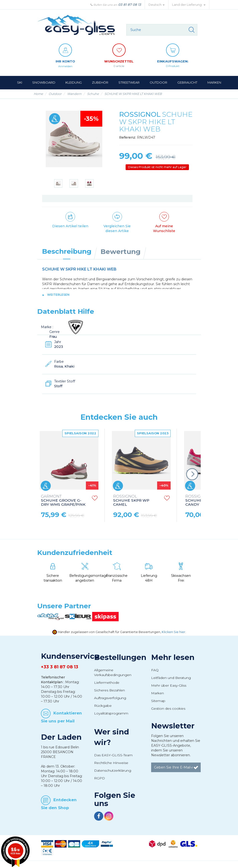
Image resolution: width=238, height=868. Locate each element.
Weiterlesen (58, 294)
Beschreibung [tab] (67, 251)
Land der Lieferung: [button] (189, 5)
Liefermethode (107, 682)
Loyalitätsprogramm (111, 713)
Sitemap (158, 701)
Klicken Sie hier (174, 632)
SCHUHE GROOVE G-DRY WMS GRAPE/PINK (63, 500)
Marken (158, 693)
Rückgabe (103, 705)
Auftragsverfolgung (110, 698)
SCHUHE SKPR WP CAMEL (131, 500)
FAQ (155, 670)
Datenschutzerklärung (113, 770)
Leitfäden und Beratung (171, 677)
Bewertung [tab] (121, 251)
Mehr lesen (173, 657)
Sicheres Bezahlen (109, 690)
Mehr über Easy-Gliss (169, 685)
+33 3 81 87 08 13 (60, 667)
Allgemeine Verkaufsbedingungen (113, 672)
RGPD (100, 778)
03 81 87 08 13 (130, 5)
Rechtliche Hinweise (111, 763)
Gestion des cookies (168, 708)
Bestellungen (120, 657)
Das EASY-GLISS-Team (113, 755)
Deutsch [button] (157, 5)
